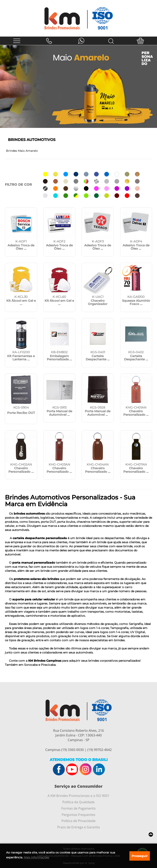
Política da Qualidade (78, 802)
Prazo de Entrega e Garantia (78, 827)
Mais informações (36, 857)
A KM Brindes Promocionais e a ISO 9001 (79, 796)
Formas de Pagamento (78, 808)
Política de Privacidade (79, 821)
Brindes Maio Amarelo (22, 151)
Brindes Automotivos (32, 140)
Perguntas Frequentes (78, 815)
